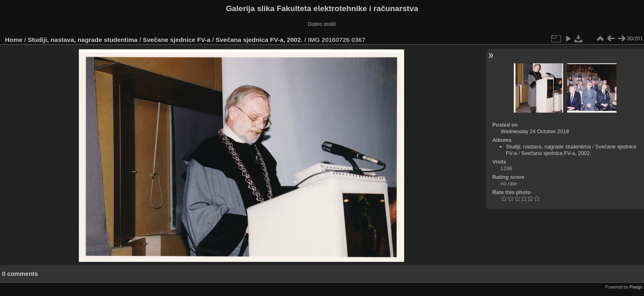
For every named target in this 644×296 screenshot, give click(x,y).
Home (14, 40)
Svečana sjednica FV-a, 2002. (259, 40)
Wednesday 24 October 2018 (535, 131)
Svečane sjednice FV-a (176, 40)
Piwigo (636, 287)
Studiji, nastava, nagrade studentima (83, 40)
